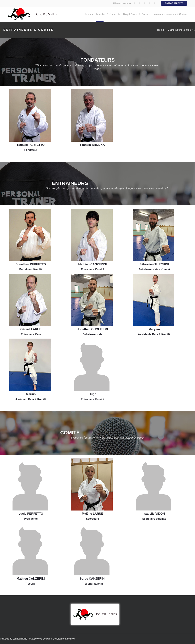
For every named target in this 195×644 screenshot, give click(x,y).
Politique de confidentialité (14, 639)
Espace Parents (174, 3)
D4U (73, 639)
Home (161, 30)
